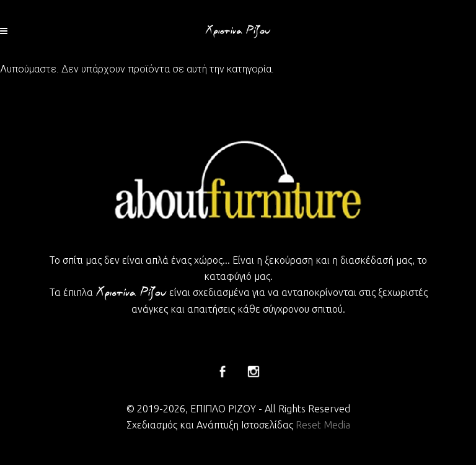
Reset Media (323, 425)
